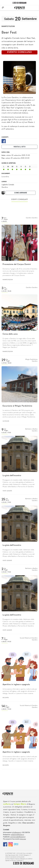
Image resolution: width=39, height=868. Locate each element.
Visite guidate (7, 491)
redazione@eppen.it (17, 835)
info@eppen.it (17, 832)
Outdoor (6, 421)
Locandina (5, 177)
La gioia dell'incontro (12, 476)
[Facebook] (4, 141)
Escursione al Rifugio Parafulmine (17, 406)
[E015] (16, 844)
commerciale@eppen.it (18, 837)
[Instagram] (11, 844)
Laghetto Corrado (8, 185)
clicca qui (23, 839)
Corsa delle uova (10, 334)
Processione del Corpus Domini (17, 264)
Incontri (6, 698)
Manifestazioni (8, 26)
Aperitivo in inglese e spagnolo (16, 685)
